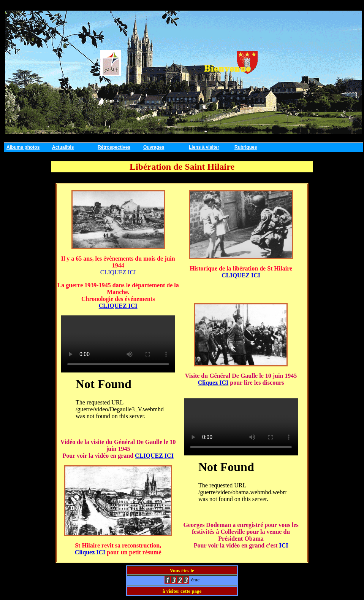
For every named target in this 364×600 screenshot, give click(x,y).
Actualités (63, 147)
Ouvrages (154, 147)
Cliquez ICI (91, 552)
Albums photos (23, 147)
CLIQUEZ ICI (118, 272)
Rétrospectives (114, 147)
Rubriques (246, 147)
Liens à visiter (204, 147)
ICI (283, 545)
